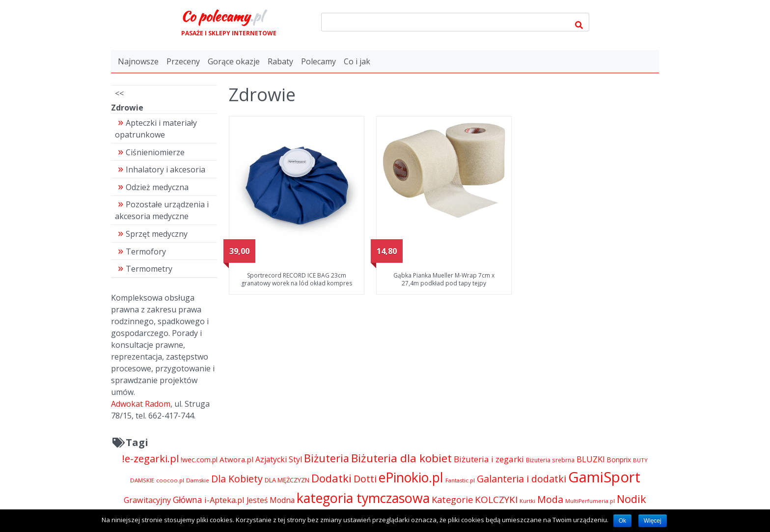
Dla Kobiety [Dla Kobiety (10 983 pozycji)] (237, 479)
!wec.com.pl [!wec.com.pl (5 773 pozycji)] (199, 460)
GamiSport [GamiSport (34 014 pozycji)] (604, 477)
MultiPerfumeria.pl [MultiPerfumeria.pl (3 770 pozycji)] (590, 501)
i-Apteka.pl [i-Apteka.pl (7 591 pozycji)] (224, 500)
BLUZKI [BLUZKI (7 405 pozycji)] (591, 459)
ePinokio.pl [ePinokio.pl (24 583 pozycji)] (411, 477)
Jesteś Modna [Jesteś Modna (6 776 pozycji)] (271, 500)
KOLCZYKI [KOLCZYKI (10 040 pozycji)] (496, 500)
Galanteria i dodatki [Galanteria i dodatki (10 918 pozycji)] (522, 479)
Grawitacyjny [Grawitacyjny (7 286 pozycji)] (147, 500)
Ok (622, 521)
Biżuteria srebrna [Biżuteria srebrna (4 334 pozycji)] (550, 460)
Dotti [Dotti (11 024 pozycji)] (365, 479)
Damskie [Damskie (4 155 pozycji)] (198, 480)
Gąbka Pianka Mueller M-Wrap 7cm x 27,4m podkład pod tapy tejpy (444, 279)
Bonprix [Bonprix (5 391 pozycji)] (619, 460)
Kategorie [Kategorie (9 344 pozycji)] (452, 499)
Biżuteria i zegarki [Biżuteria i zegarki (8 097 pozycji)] (489, 459)
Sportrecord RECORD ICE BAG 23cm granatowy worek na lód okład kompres (297, 279)
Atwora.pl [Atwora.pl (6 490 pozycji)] (236, 459)
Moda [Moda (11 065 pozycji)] (550, 499)
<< (119, 93)
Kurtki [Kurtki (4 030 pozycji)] (527, 501)
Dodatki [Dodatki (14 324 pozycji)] (331, 478)
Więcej (653, 521)
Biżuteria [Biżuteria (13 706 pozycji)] (327, 458)
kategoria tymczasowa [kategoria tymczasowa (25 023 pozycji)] (363, 498)
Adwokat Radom (141, 404)
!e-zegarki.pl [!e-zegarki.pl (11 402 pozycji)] (151, 459)
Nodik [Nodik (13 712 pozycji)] (632, 499)
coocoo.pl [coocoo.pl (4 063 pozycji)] (170, 480)
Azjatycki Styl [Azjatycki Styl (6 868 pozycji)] (279, 459)
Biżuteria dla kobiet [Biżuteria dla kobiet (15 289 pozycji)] (401, 458)
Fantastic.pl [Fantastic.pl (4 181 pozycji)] (460, 480)
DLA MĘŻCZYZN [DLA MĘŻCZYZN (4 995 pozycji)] (287, 480)
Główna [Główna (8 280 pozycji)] (188, 500)
